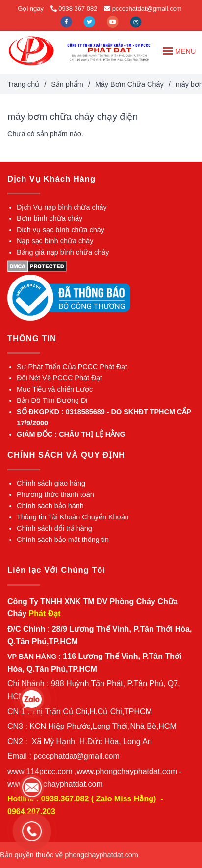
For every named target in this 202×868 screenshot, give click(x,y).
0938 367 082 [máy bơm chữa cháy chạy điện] (74, 9)
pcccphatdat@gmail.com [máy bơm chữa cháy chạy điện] (143, 9)
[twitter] (90, 21)
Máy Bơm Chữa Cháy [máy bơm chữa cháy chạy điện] (129, 84)
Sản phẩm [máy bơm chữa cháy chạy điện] (67, 84)
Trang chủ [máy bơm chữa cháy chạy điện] (23, 84)
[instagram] (136, 21)
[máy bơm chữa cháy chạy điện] (31, 51)
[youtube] (114, 21)
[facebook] (67, 21)
